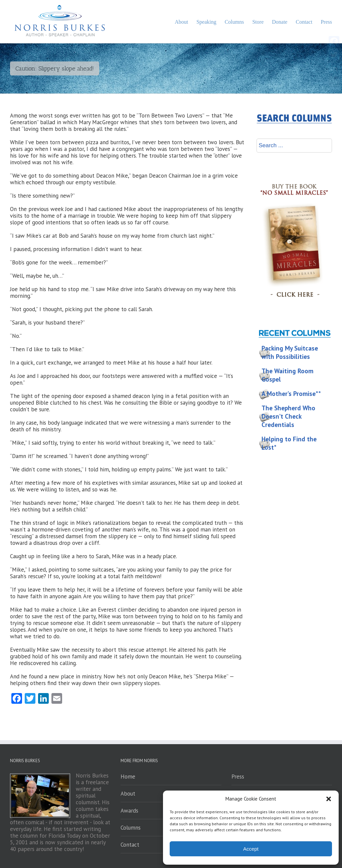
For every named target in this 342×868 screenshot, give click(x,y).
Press (238, 777)
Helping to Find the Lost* (289, 443)
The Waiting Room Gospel (287, 375)
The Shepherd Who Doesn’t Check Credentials (288, 416)
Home (128, 777)
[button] (329, 799)
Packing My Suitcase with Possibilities (290, 352)
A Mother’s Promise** (291, 394)
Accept (251, 849)
